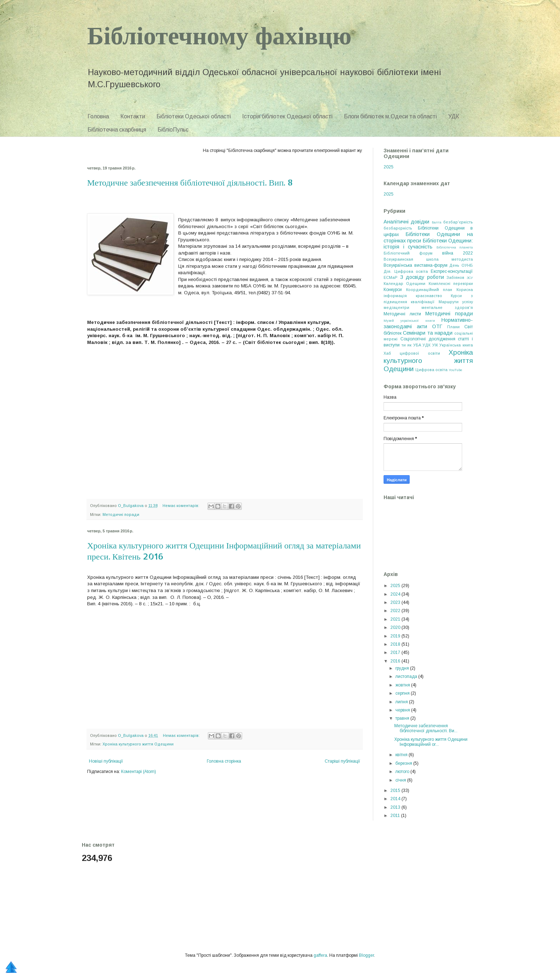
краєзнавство (429, 296)
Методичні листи (402, 314)
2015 (396, 791)
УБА (417, 345)
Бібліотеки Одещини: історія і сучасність (428, 244)
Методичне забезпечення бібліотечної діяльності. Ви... (426, 728)
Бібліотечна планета (455, 247)
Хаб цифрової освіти (412, 353)
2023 (396, 602)
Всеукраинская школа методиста (428, 259)
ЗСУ (470, 278)
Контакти (133, 116)
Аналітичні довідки (406, 222)
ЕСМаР (391, 277)
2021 (396, 619)
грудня (403, 668)
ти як (407, 345)
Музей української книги (409, 321)
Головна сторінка (224, 761)
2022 (396, 611)
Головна (98, 116)
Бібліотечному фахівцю (219, 35)
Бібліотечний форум (408, 253)
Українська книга (456, 345)
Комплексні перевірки (451, 284)
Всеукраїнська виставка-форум (416, 265)
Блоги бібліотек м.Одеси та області (390, 116)
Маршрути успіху (456, 302)
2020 (396, 627)
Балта (437, 222)
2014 (396, 799)
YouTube (455, 370)
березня (404, 763)
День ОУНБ (461, 265)
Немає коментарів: (181, 506)
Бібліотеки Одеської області (194, 116)
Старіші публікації (342, 761)
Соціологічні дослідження (428, 339)
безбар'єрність (458, 222)
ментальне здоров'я (447, 307)
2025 (389, 167)
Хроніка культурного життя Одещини (138, 744)
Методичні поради (121, 514)
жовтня (403, 685)
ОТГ (437, 326)
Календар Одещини (404, 284)
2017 (396, 652)
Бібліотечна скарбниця (117, 130)
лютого (403, 772)
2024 (396, 594)
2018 (396, 644)
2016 (396, 661)
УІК (435, 345)
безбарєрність (398, 228)
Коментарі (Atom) (139, 772)
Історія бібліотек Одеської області (287, 116)
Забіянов (455, 277)
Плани (453, 327)
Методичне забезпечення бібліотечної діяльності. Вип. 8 (190, 182)
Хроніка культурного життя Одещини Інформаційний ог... (431, 742)
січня (401, 780)
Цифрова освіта (431, 370)
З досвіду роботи (422, 277)
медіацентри (396, 307)
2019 (396, 636)
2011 (396, 816)
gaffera (320, 955)
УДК (454, 116)
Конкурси (393, 290)
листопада (407, 676)
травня (403, 718)
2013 (396, 807)
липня (402, 702)
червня (403, 710)
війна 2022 (457, 253)
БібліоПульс (173, 130)
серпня (403, 693)
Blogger (366, 955)
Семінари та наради (428, 333)
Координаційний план (429, 290)
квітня (402, 755)
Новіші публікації (106, 761)
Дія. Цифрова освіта (406, 271)
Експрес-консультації (452, 271)
